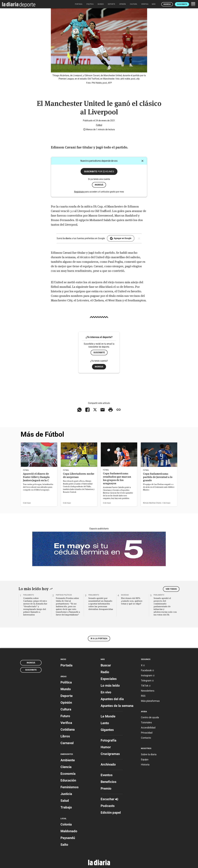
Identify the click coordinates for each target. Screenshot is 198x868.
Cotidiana (68, 730)
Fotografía (108, 740)
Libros (65, 736)
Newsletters (148, 691)
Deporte (67, 696)
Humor (106, 747)
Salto (64, 845)
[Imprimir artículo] (111, 410)
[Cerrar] (142, 161)
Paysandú (68, 838)
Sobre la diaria (149, 754)
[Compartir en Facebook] (87, 410)
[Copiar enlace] (119, 410)
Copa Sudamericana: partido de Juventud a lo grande (158, 477)
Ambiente (68, 760)
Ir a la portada (99, 639)
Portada (66, 665)
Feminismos (70, 787)
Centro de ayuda (150, 717)
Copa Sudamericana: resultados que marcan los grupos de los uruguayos (117, 478)
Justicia (66, 794)
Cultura (66, 709)
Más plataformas (150, 701)
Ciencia (66, 767)
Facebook (147, 670)
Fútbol (99, 125)
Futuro (65, 716)
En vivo (106, 692)
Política (66, 682)
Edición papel (111, 813)
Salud (65, 801)
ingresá (99, 185)
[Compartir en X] (95, 410)
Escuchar (109, 799)
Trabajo (66, 807)
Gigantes (107, 730)
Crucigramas (110, 754)
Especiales (109, 679)
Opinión (66, 703)
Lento (105, 723)
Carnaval (67, 743)
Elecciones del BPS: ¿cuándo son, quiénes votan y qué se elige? (132, 601)
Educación (68, 780)
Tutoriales (146, 722)
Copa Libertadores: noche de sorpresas (79, 475)
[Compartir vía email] (103, 410)
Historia (145, 765)
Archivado (108, 764)
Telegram (147, 681)
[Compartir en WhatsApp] (79, 410)
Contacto (146, 738)
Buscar (106, 665)
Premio (106, 789)
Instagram (148, 675)
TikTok (146, 686)
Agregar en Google (121, 238)
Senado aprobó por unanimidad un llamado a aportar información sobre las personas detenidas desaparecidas (101, 604)
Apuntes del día (112, 699)
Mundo (66, 689)
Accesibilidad (148, 728)
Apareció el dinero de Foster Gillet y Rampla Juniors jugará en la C (36, 477)
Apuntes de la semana (117, 706)
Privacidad (147, 733)
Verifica (66, 723)
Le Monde (108, 716)
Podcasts (108, 806)
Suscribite (182, 4)
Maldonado (69, 831)
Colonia (66, 824)
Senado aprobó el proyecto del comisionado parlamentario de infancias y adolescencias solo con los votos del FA (165, 606)
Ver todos (171, 589)
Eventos (107, 775)
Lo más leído (110, 686)
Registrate (79, 192)
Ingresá (167, 4)
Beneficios (108, 782)
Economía (68, 774)
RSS (143, 696)
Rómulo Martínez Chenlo (152, 503)
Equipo (145, 759)
